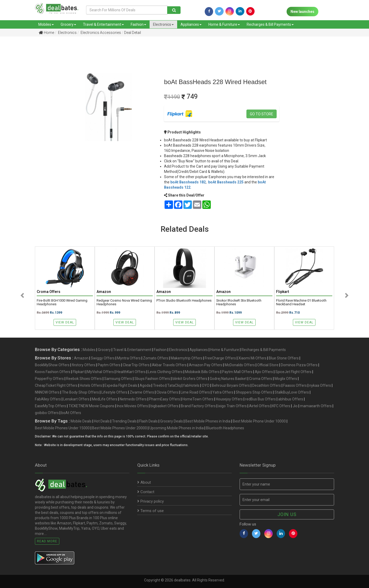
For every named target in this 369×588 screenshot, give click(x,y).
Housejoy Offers (229, 399)
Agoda (145, 385)
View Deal (65, 322)
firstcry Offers (84, 365)
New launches (302, 12)
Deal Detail (133, 33)
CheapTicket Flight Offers (56, 385)
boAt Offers (71, 413)
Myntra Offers (129, 358)
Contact (146, 492)
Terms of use (151, 511)
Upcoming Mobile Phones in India (176, 428)
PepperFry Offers (49, 379)
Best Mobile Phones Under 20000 (120, 428)
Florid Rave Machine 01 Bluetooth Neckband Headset (301, 302)
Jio (295, 406)
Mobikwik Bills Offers (202, 372)
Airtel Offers (259, 406)
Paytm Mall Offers (237, 372)
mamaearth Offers (316, 406)
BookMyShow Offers (52, 365)
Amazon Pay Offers (206, 365)
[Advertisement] (27, 123)
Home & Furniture (224, 24)
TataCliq (174, 385)
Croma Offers (261, 379)
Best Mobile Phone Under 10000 (259, 421)
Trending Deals (124, 421)
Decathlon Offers (267, 385)
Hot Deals (102, 421)
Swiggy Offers (103, 358)
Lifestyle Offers (114, 392)
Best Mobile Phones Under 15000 (62, 428)
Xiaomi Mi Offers (252, 358)
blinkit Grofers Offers (190, 379)
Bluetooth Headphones (225, 428)
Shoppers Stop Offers (254, 392)
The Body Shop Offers (80, 392)
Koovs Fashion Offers (53, 372)
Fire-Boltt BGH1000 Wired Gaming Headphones (62, 302)
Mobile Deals (81, 421)
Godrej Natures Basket (228, 379)
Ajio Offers (264, 372)
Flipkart (79, 372)
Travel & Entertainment (103, 24)
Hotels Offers (91, 385)
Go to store (262, 114)
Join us (287, 514)
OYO (206, 385)
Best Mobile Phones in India (208, 421)
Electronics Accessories (100, 33)
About (144, 482)
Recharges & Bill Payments (270, 24)
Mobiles (46, 24)
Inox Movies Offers (132, 406)
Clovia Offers (167, 392)
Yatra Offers (223, 392)
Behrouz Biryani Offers (231, 385)
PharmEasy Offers (165, 399)
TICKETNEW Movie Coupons (91, 406)
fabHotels (191, 385)
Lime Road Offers (195, 392)
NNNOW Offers (47, 392)
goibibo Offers (47, 413)
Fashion (138, 24)
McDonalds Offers (240, 365)
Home (46, 33)
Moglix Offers (286, 379)
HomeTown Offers (198, 399)
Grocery (68, 24)
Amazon (81, 358)
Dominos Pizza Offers (299, 365)
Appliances (191, 24)
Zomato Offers (156, 358)
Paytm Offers (109, 365)
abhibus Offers (291, 399)
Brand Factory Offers (198, 406)
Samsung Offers (118, 379)
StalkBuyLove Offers (292, 392)
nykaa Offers (320, 385)
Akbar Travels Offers (169, 365)
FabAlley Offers (48, 399)
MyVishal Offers (101, 372)
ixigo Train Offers (232, 406)
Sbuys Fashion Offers (152, 379)
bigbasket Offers (164, 406)
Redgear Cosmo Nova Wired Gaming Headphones (124, 302)
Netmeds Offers (133, 399)
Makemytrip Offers (186, 358)
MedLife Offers (105, 399)
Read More (47, 541)
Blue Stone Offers (284, 358)
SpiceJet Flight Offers (293, 372)
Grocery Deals (172, 421)
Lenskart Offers (76, 399)
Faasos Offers (295, 385)
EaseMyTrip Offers (51, 406)
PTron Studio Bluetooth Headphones (184, 301)
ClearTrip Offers (136, 365)
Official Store (268, 365)
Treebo (159, 385)
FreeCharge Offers (220, 358)
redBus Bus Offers (260, 399)
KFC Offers (281, 406)
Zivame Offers (142, 392)
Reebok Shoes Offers (84, 379)
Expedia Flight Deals (121, 385)
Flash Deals (148, 421)
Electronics (163, 24)
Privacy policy (151, 501)
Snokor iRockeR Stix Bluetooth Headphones (239, 302)
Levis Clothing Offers (165, 372)
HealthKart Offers (131, 372)
